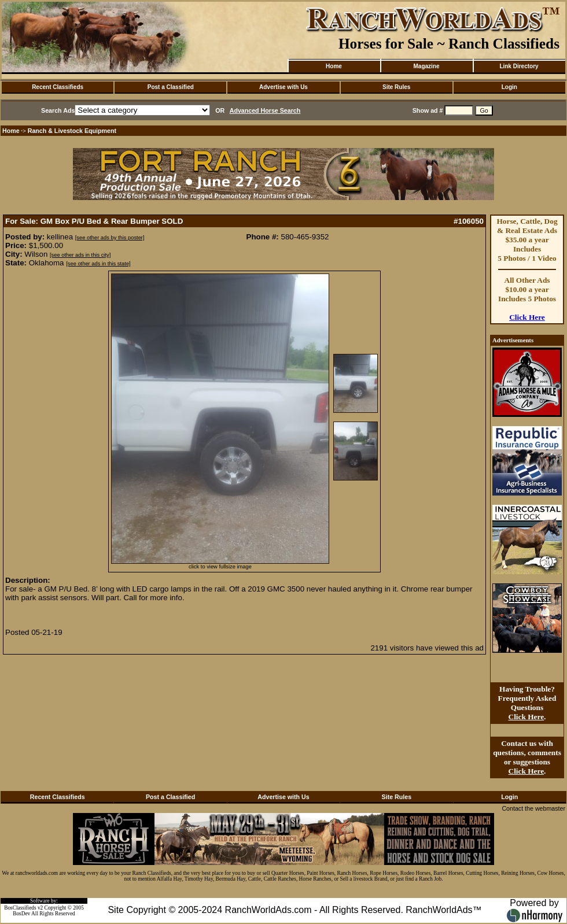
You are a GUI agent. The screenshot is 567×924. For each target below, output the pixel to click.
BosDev (21, 914)
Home (334, 66)
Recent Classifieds (58, 87)
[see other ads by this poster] (110, 238)
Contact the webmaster (533, 808)
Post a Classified (171, 87)
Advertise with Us (283, 87)
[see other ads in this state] (98, 264)
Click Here (527, 317)
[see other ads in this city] (80, 255)
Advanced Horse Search (265, 110)
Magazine (426, 66)
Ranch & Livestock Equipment (72, 131)
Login (509, 87)
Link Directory (519, 66)
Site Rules (396, 87)
